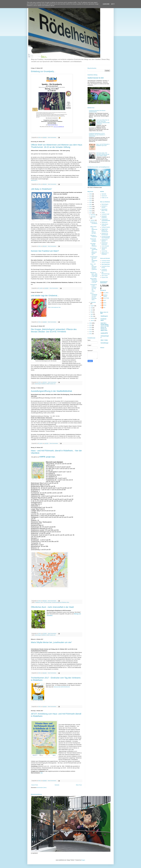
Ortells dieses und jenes (105, 225)
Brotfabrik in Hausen (104, 207)
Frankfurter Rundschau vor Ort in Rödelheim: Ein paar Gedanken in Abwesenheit (97, 135)
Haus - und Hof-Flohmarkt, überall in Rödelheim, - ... (94, 267)
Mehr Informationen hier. (54, 307)
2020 (91, 207)
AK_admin (106, 293)
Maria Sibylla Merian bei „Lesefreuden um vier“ (51, 642)
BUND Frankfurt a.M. (51, 384)
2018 (91, 211)
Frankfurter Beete (106, 261)
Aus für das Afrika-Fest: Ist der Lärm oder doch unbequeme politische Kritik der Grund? (103, 122)
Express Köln (105, 277)
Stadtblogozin (104, 316)
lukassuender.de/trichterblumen (62, 687)
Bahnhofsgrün (105, 204)
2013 (91, 329)
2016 (91, 323)
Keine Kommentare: (52, 137)
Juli (91, 308)
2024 (91, 198)
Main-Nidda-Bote (106, 264)
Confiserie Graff (105, 214)
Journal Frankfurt (106, 263)
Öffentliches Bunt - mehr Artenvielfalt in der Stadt (52, 607)
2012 (91, 332)
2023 (91, 200)
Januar (92, 321)
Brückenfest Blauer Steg (104, 210)
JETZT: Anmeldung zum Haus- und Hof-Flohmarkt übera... (94, 296)
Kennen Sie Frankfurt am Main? (45, 251)
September (93, 302)
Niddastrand (105, 222)
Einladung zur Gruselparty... (43, 71)
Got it (113, 4)
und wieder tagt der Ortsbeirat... (45, 296)
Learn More (106, 4)
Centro (103, 212)
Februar (93, 318)
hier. (42, 773)
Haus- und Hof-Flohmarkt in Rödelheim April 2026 (103, 145)
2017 (91, 213)
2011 (91, 334)
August (92, 306)
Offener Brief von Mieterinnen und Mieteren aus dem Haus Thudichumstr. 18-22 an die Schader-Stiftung (57, 146)
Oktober (93, 220)
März (92, 316)
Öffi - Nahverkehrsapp (106, 273)
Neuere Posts (35, 785)
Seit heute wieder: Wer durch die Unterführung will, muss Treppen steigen (103, 154)
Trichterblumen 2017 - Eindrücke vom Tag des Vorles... (94, 288)
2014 (91, 327)
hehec (105, 303)
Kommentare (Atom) (42, 788)
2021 (91, 205)
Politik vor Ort (105, 198)
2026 (91, 194)
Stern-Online (105, 276)
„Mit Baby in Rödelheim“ (41, 189)
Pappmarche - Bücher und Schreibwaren (105, 230)
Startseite (57, 785)
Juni (92, 310)
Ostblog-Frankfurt (106, 227)
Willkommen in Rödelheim (105, 254)
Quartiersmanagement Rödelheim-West (61, 602)
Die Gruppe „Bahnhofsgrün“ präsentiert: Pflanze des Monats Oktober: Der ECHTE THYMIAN (54, 330)
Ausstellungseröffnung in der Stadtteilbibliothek (51, 391)
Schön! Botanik (105, 246)
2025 (91, 196)
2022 (91, 202)
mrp (104, 307)
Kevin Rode (106, 298)
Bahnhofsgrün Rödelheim (41, 384)
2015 (91, 325)
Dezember (93, 215)
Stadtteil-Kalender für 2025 (96, 78)
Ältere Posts (79, 785)
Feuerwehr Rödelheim (104, 217)
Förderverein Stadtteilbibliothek (106, 220)
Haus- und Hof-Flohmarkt (46, 602)
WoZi (105, 300)
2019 (91, 209)
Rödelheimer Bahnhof (105, 240)
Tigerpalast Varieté (104, 248)
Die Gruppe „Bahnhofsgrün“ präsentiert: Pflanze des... (94, 251)
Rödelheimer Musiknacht (105, 244)
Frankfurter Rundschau (104, 270)
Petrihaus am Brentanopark (105, 234)
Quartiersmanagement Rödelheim (106, 237)
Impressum (104, 196)
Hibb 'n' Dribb (104, 340)
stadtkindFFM (104, 333)
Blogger (83, 860)
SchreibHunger (105, 343)
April (92, 314)
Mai (92, 312)
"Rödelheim (38, 602)
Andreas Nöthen (105, 296)
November (93, 217)
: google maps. (48, 457)
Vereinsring (104, 251)
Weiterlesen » (34, 180)
